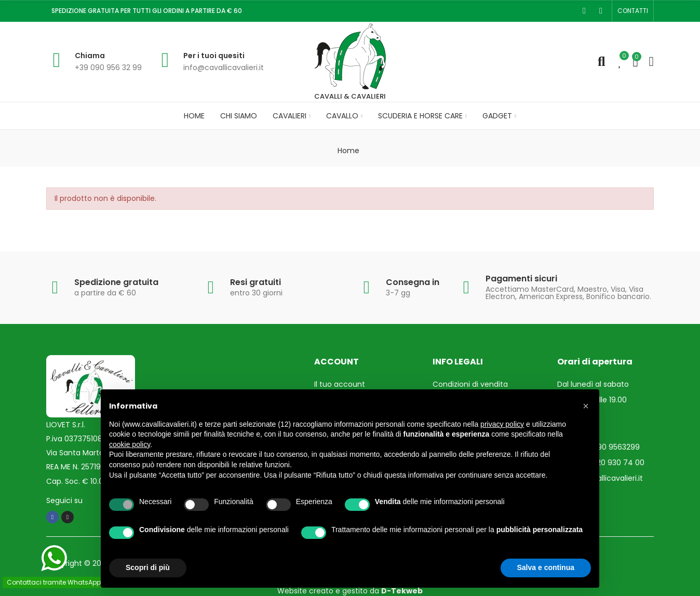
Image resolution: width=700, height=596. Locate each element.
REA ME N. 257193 (76, 467)
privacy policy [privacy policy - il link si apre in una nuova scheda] (502, 424)
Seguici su (64, 500)
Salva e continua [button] (546, 567)
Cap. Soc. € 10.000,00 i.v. (90, 481)
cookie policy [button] (130, 444)
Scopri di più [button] (148, 567)
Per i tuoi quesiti (214, 56)
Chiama (90, 56)
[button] (633, 11)
